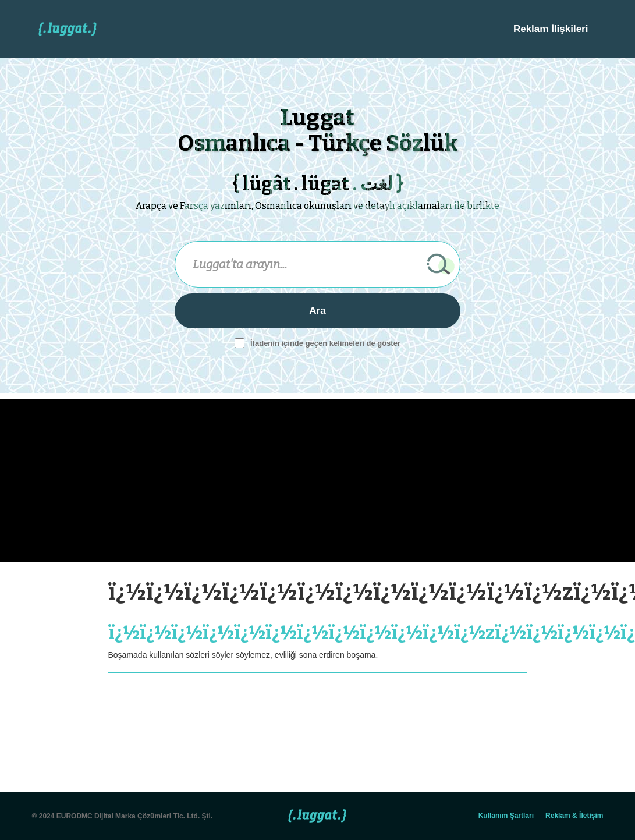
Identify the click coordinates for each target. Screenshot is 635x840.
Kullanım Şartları (506, 816)
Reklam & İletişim (574, 816)
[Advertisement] (267, 480)
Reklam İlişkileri (551, 29)
